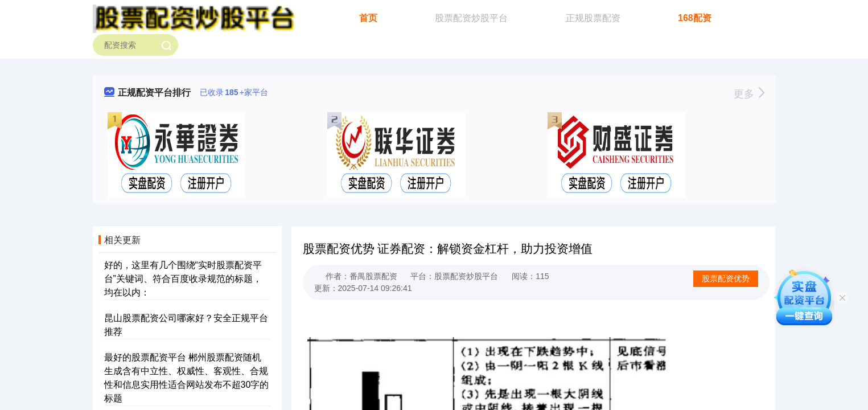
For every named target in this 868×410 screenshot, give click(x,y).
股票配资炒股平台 (471, 18)
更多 (749, 94)
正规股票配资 (593, 18)
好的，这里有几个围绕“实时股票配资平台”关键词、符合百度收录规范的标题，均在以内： (183, 279)
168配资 (695, 18)
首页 (368, 18)
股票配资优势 (726, 278)
